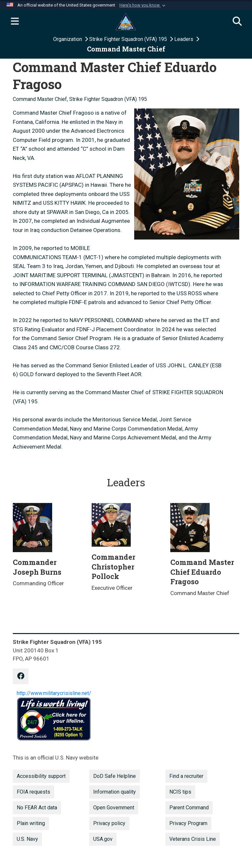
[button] (143, 5)
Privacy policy (109, 823)
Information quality (115, 792)
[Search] (237, 22)
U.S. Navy (27, 839)
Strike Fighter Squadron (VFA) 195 (129, 39)
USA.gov (103, 839)
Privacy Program (188, 823)
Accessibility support (41, 776)
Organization (68, 39)
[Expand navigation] (15, 22)
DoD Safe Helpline (115, 776)
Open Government (114, 808)
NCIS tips (180, 792)
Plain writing (31, 823)
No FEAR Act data (37, 808)
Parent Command (189, 808)
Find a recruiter (186, 776)
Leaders (184, 39)
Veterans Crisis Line (193, 839)
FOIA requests (33, 792)
